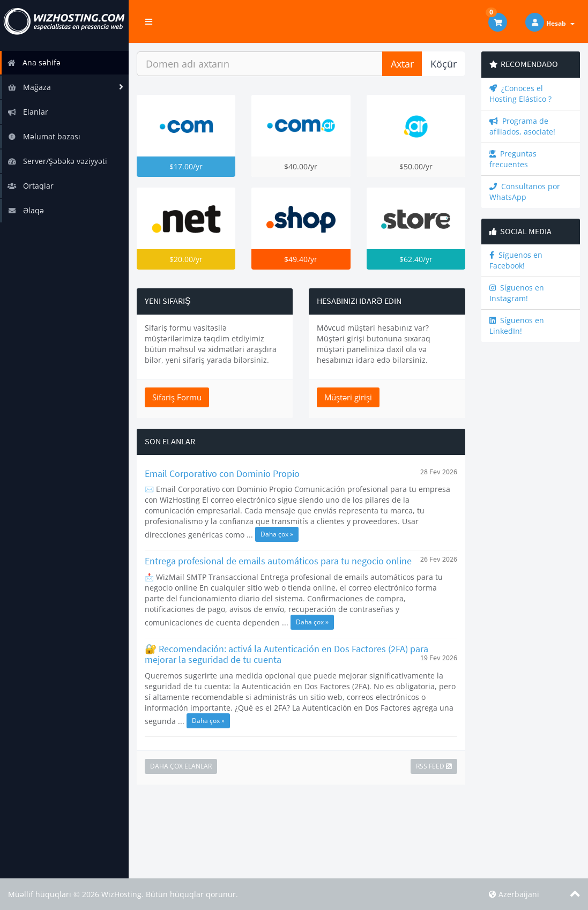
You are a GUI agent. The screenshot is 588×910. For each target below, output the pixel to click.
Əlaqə (26, 210)
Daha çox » (277, 534)
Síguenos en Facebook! (516, 260)
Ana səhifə (34, 62)
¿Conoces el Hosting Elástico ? (520, 94)
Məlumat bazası (44, 136)
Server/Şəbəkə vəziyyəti (57, 161)
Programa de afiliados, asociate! (522, 126)
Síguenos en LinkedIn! (517, 326)
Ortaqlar (31, 186)
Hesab (560, 23)
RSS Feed (434, 766)
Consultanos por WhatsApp (525, 192)
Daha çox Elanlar (181, 766)
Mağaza (29, 87)
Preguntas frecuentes (513, 159)
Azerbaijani (514, 894)
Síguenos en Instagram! (517, 293)
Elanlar (28, 112)
